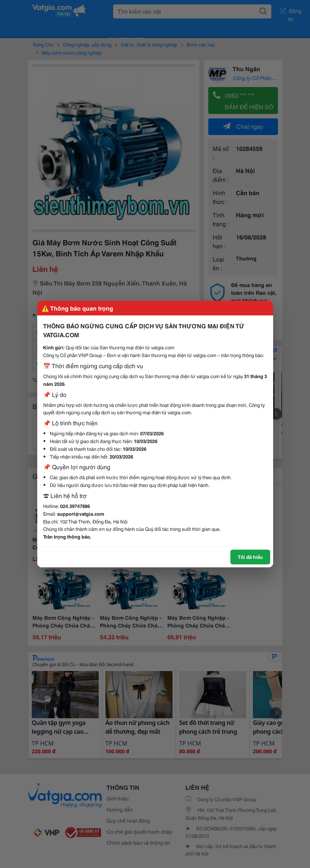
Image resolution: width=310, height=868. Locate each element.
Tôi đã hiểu (250, 557)
